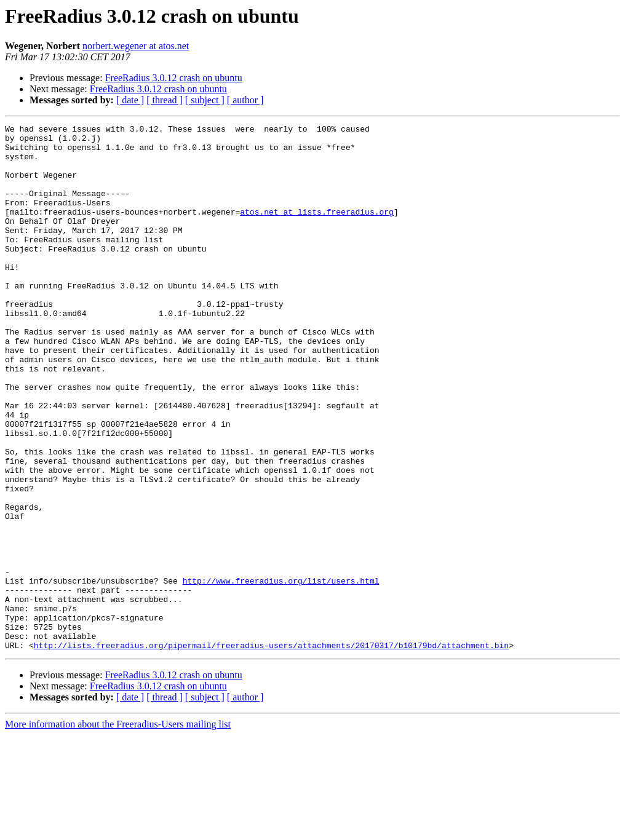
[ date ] (130, 100)
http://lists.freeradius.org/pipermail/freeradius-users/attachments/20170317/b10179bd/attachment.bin (271, 750)
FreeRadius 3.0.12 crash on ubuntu (174, 78)
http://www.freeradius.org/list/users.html (281, 673)
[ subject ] (205, 100)
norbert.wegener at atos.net (136, 46)
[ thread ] (165, 100)
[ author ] (245, 100)
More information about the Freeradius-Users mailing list (118, 829)
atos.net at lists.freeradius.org (317, 230)
